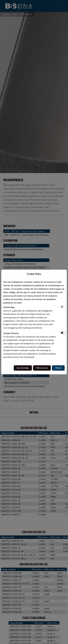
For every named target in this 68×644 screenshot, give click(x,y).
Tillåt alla (58, 368)
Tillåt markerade (42, 368)
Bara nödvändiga (23, 368)
